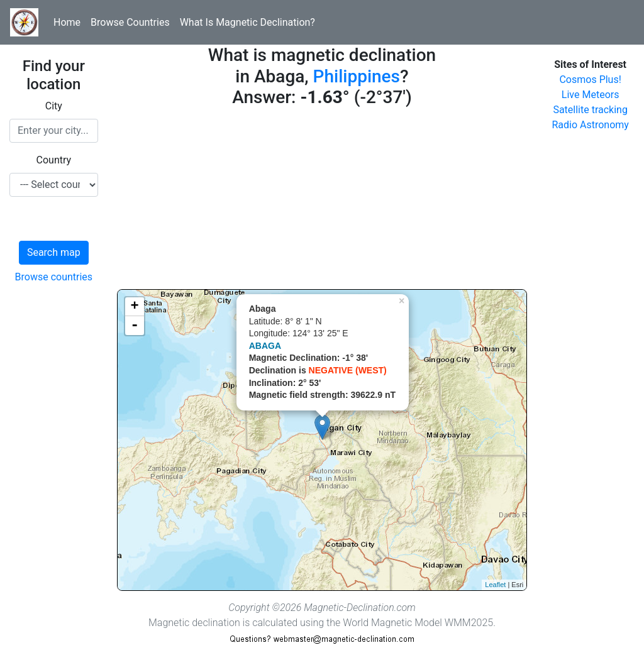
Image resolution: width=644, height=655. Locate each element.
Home (67, 22)
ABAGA (265, 346)
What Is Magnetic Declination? (247, 22)
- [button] (135, 326)
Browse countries (54, 277)
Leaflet (495, 585)
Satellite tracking (590, 110)
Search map (54, 252)
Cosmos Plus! (590, 80)
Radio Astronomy (590, 125)
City (54, 106)
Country (54, 160)
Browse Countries (130, 22)
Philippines (357, 76)
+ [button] (135, 307)
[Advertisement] (322, 201)
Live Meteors (591, 95)
